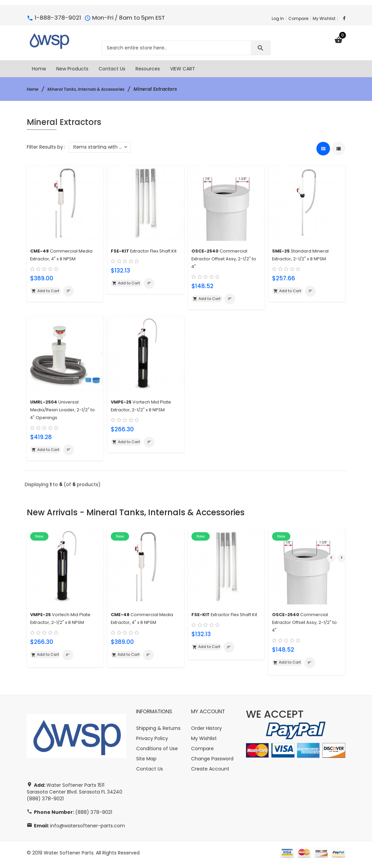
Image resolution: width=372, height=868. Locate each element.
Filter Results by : (46, 147)
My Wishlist (324, 18)
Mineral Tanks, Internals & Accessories (97, 89)
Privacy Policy (152, 742)
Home (34, 89)
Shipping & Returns (158, 732)
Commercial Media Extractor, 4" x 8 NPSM (58, 258)
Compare (298, 18)
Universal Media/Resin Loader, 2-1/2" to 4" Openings (63, 411)
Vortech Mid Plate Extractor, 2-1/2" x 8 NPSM (142, 411)
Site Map (146, 762)
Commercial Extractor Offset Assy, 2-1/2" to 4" (223, 258)
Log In (278, 18)
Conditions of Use (157, 752)
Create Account (210, 773)
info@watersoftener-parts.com (88, 829)
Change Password (212, 762)
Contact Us (150, 773)
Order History (206, 732)
